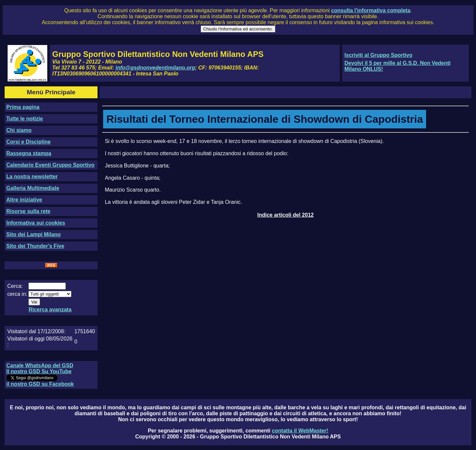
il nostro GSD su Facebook (40, 384)
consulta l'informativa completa (371, 10)
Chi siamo (19, 130)
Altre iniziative (24, 200)
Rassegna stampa (29, 153)
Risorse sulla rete (28, 211)
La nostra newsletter (32, 177)
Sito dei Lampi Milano (33, 234)
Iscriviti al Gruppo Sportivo (378, 55)
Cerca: (15, 286)
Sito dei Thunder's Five (35, 246)
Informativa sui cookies (36, 223)
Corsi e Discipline (28, 142)
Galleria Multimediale (33, 188)
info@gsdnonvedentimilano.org (155, 68)
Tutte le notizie (25, 119)
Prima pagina (23, 107)
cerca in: (17, 294)
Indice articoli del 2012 (285, 215)
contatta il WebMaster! (300, 431)
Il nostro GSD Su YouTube (39, 371)
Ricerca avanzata (50, 310)
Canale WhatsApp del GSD (40, 365)
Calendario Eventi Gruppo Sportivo (50, 165)
